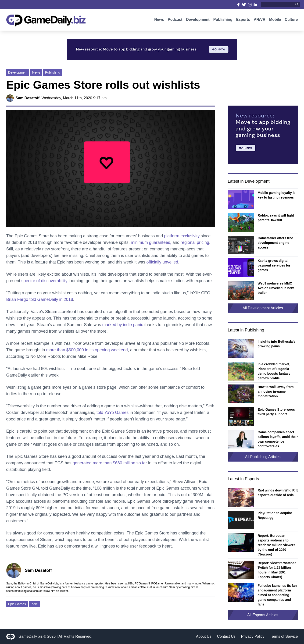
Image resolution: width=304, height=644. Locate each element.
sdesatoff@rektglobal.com (23, 591)
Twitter (64, 591)
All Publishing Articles (263, 457)
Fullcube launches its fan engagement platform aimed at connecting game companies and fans (277, 595)
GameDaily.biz (30, 636)
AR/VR (260, 20)
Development (198, 20)
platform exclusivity (182, 236)
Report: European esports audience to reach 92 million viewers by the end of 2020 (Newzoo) (277, 545)
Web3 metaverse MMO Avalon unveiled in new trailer (276, 288)
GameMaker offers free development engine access (275, 243)
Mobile (275, 20)
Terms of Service (284, 636)
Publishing (223, 20)
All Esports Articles (263, 615)
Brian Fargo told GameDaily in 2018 (40, 299)
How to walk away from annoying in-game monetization (276, 391)
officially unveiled (162, 262)
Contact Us (226, 636)
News (159, 20)
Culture (291, 20)
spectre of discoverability (45, 281)
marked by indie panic (123, 325)
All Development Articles (263, 308)
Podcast (175, 20)
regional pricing (195, 242)
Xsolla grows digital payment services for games (274, 265)
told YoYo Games (113, 413)
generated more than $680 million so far (110, 463)
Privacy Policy (253, 636)
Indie (34, 604)
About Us (204, 636)
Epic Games (17, 604)
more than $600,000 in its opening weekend (87, 350)
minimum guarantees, (151, 242)
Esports (243, 20)
